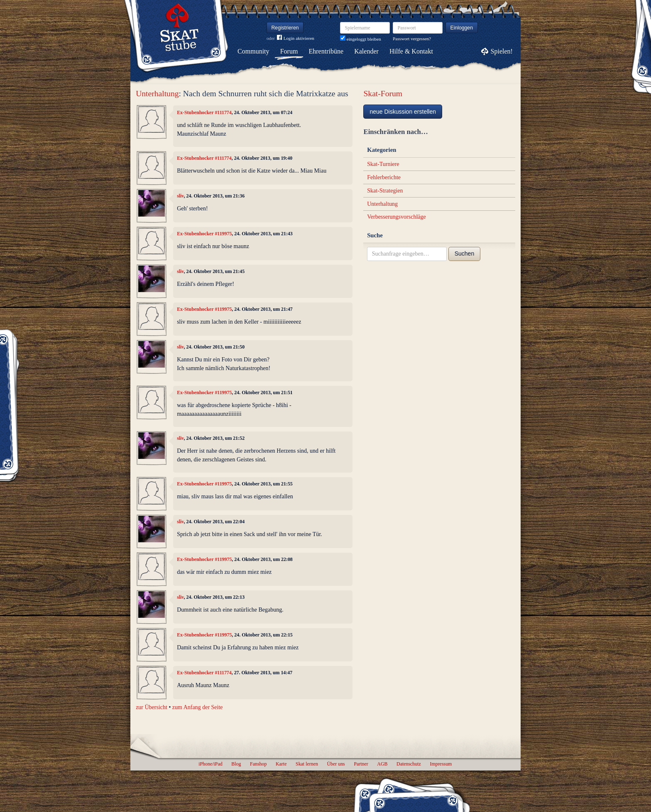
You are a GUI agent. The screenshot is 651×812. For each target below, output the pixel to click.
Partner (361, 764)
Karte (281, 764)
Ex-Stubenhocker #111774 (204, 112)
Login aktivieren (296, 38)
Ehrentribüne (326, 51)
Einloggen (462, 28)
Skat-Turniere (383, 164)
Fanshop (258, 764)
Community (253, 51)
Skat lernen (307, 764)
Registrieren (285, 28)
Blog (236, 764)
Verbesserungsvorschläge (396, 217)
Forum (289, 51)
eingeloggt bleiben (361, 39)
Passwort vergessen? (412, 39)
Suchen (464, 254)
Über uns (336, 764)
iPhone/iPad (210, 764)
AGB (382, 764)
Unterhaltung (157, 94)
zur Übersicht (152, 707)
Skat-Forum (383, 94)
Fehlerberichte (384, 177)
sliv (180, 196)
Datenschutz (409, 764)
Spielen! (502, 51)
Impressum (441, 764)
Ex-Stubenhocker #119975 (204, 234)
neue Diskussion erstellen (403, 112)
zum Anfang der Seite (198, 707)
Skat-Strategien (385, 191)
